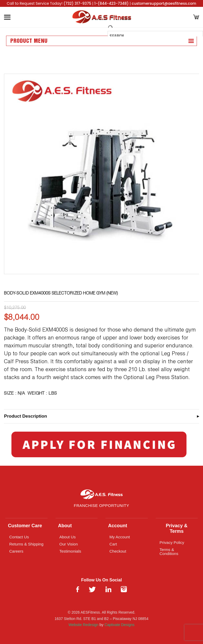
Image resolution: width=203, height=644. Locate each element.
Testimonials (70, 551)
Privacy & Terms (177, 528)
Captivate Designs (119, 625)
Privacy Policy (172, 542)
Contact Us (19, 537)
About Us (68, 537)
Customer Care (25, 526)
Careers (16, 551)
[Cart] (196, 17)
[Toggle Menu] (7, 17)
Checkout (118, 551)
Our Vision (69, 544)
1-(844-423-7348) (112, 3)
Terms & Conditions (169, 552)
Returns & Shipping (26, 544)
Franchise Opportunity (101, 505)
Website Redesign (83, 625)
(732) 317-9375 (77, 3)
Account (118, 526)
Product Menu (29, 41)
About (65, 526)
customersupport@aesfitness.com (164, 3)
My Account (120, 537)
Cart (113, 544)
